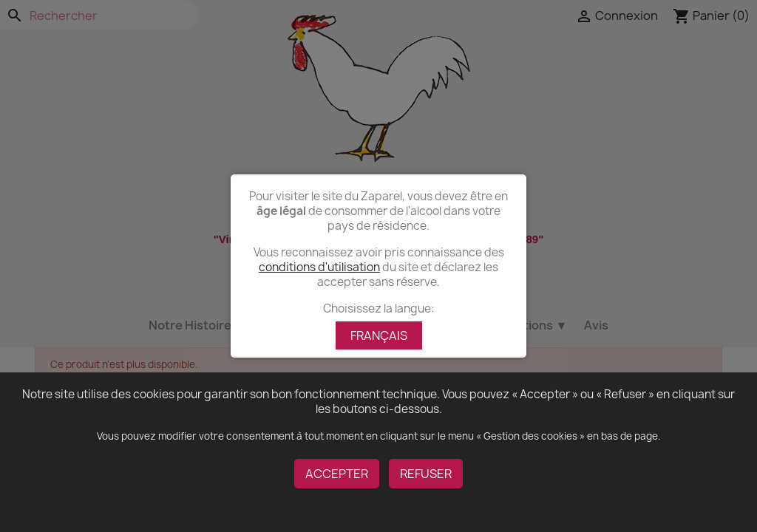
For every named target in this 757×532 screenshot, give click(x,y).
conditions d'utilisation (319, 267)
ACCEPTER (337, 474)
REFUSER (426, 474)
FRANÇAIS (379, 335)
